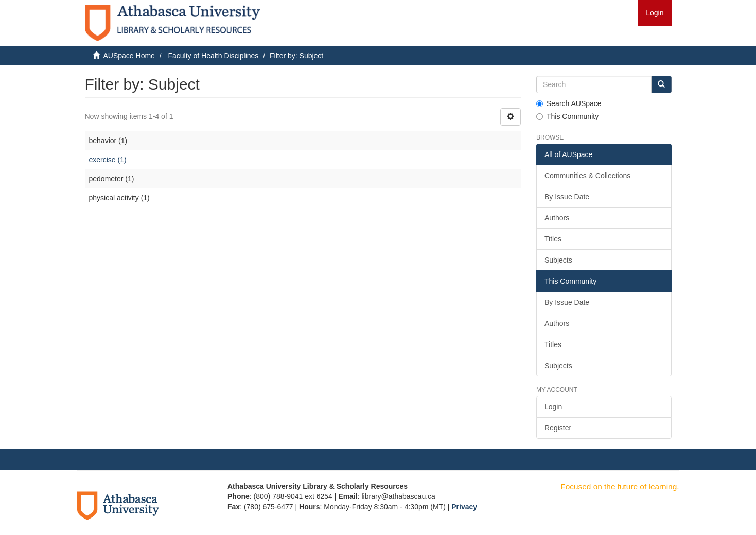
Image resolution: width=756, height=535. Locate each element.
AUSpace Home (129, 56)
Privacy (464, 507)
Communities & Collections (587, 176)
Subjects (558, 260)
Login (553, 407)
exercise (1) (108, 160)
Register (558, 428)
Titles (553, 239)
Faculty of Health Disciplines (213, 56)
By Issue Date (567, 197)
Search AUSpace (569, 103)
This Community (567, 116)
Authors (557, 218)
